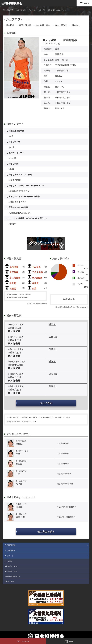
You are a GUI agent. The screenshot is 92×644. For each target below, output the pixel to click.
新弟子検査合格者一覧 (12, 576)
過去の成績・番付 (11, 571)
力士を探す (42, 10)
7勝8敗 (52, 349)
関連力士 (76, 25)
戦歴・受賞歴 (25, 25)
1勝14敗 (53, 374)
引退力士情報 (9, 581)
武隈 (57, 49)
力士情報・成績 (21, 10)
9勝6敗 (52, 361)
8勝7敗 (52, 324)
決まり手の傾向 (43, 25)
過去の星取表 (61, 25)
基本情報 (10, 25)
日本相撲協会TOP (8, 10)
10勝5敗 (53, 337)
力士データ (32, 10)
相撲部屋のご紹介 (11, 566)
